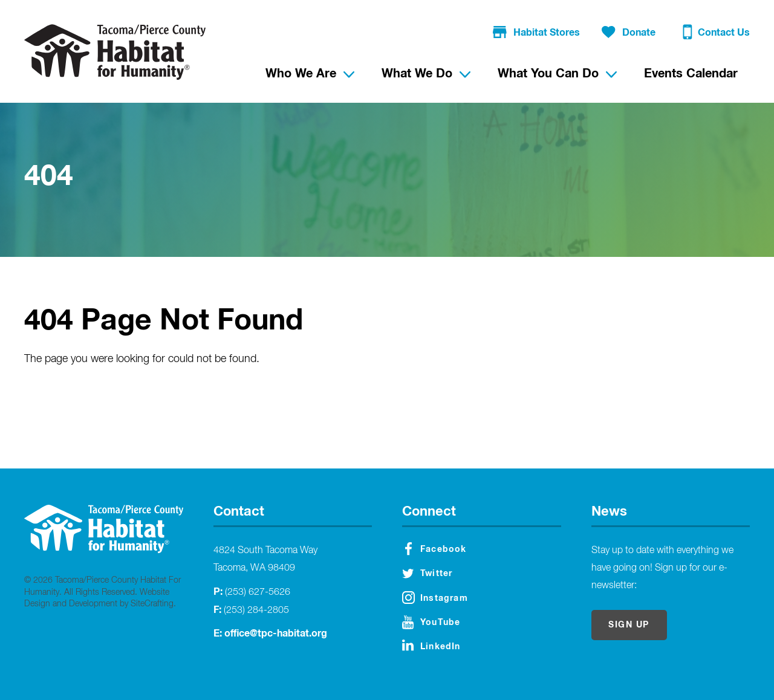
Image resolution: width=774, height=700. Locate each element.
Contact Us (716, 34)
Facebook (436, 549)
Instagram (435, 598)
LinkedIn (431, 645)
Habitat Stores (536, 33)
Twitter (427, 574)
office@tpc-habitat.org (276, 634)
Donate (629, 33)
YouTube (431, 622)
